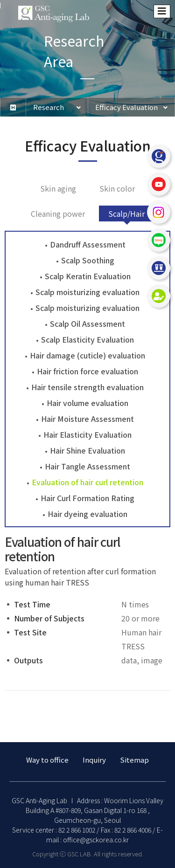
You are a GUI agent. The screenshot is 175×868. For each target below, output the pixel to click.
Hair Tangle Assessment (87, 466)
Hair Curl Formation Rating (87, 498)
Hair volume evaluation (87, 403)
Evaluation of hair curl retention (87, 482)
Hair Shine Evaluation (87, 450)
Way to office (47, 760)
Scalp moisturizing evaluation (87, 292)
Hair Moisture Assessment (87, 419)
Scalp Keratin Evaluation (88, 276)
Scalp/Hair (126, 214)
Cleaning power (58, 214)
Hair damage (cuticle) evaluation (87, 355)
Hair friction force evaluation (87, 371)
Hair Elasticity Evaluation (87, 434)
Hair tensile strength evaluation (87, 387)
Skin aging (58, 188)
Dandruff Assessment (88, 244)
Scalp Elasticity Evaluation (87, 339)
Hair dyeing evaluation (87, 514)
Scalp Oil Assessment (87, 324)
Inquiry (94, 760)
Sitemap (134, 760)
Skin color (117, 188)
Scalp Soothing (88, 260)
